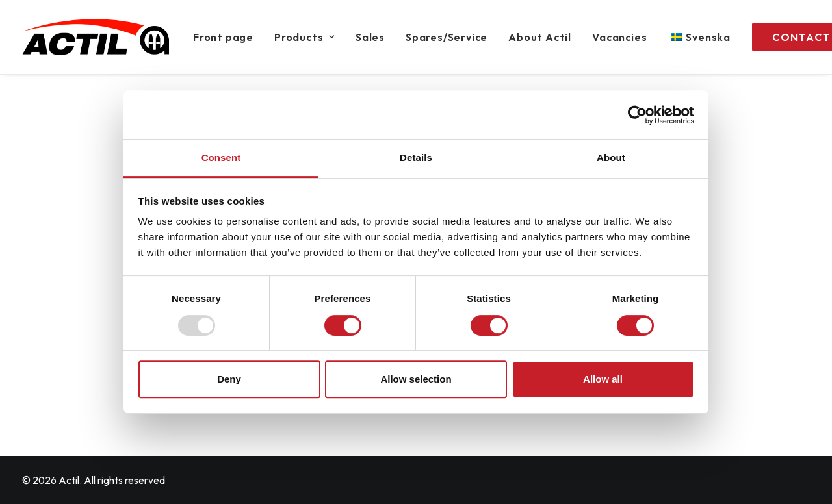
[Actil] (96, 37)
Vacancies (619, 37)
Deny (229, 379)
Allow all (603, 379)
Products (305, 37)
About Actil (540, 37)
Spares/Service (447, 37)
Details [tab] (416, 157)
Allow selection (416, 379)
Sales (370, 37)
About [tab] (611, 157)
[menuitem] (228, 37)
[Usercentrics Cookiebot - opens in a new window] (637, 115)
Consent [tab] (221, 157)
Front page (223, 37)
